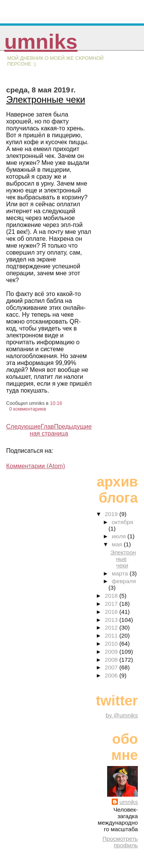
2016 (112, 612)
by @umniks (122, 715)
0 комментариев (28, 409)
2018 (112, 596)
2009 (112, 652)
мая (118, 544)
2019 (112, 514)
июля (120, 536)
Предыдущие (73, 427)
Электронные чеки (46, 99)
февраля (124, 581)
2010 (112, 644)
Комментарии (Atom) (36, 466)
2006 (112, 675)
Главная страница (49, 430)
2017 (112, 604)
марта (121, 573)
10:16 (56, 403)
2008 (112, 660)
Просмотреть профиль (120, 842)
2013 (112, 620)
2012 (112, 627)
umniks (41, 42)
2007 (112, 667)
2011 (112, 635)
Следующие (23, 427)
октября (122, 522)
